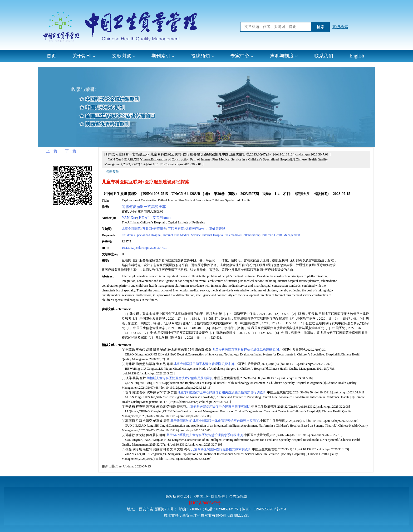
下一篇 (71, 151)
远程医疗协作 (195, 229)
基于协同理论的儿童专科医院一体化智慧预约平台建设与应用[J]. (215, 421)
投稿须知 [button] (203, 56)
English (357, 56)
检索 (321, 27)
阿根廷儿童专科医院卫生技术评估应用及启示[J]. (180, 378)
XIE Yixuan (162, 218)
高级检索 (340, 27)
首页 (51, 56)
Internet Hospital (213, 235)
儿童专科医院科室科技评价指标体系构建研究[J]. (246, 350)
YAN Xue (129, 218)
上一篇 (52, 151)
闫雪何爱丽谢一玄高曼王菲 (144, 207)
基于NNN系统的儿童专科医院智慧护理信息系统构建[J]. (205, 435)
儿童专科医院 (131, 229)
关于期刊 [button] (84, 56)
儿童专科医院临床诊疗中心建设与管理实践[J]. (219, 407)
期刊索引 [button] (163, 56)
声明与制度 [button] (284, 56)
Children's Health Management (280, 235)
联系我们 (324, 56)
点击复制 (112, 172)
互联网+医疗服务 (154, 229)
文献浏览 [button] (124, 56)
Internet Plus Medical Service (182, 235)
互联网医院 (176, 229)
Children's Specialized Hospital (142, 235)
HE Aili (145, 218)
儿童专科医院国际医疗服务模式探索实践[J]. (222, 449)
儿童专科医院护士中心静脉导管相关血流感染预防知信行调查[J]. (222, 392)
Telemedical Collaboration (242, 235)
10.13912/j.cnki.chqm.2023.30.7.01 (144, 248)
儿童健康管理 (215, 229)
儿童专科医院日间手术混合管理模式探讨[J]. (204, 364)
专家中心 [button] (242, 56)
